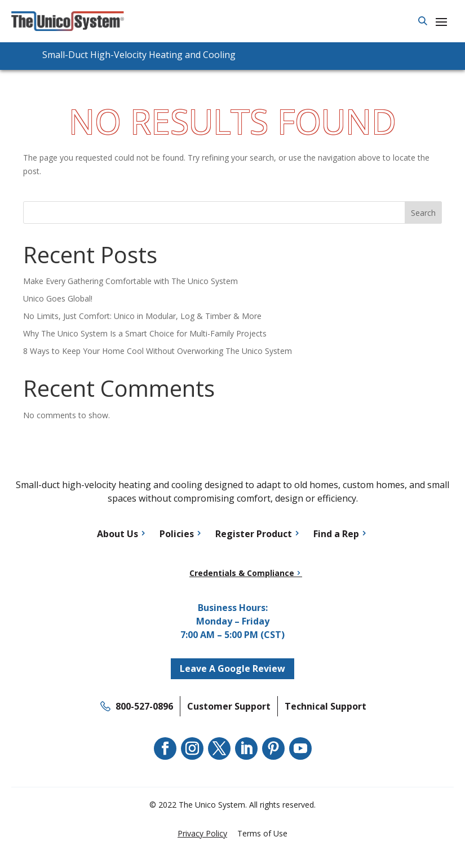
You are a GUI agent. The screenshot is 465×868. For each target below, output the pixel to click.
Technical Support (325, 706)
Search (423, 213)
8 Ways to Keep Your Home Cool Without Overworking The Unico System (158, 351)
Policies (177, 534)
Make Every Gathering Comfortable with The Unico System (130, 281)
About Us (118, 534)
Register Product (254, 534)
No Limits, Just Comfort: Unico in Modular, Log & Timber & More (142, 316)
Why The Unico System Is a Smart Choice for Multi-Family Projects (145, 333)
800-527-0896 (144, 706)
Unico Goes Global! (58, 298)
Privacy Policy (202, 833)
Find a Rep (336, 534)
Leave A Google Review (232, 668)
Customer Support (229, 706)
